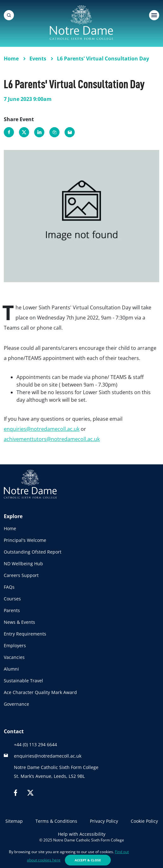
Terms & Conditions (56, 821)
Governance (16, 704)
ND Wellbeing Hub (23, 564)
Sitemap (14, 821)
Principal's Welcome (25, 540)
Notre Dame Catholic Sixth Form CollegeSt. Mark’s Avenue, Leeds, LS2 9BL (56, 772)
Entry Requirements (25, 634)
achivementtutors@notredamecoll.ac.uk (52, 439)
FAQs (9, 587)
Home (10, 528)
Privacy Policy (104, 821)
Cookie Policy (144, 821)
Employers (15, 645)
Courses (12, 599)
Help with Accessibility (82, 834)
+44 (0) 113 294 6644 (35, 744)
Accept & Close (88, 860)
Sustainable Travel (23, 681)
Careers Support (21, 575)
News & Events (19, 622)
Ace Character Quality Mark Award (40, 692)
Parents (12, 610)
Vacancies (14, 657)
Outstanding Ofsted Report (33, 552)
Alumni (11, 669)
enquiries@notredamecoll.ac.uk (42, 429)
